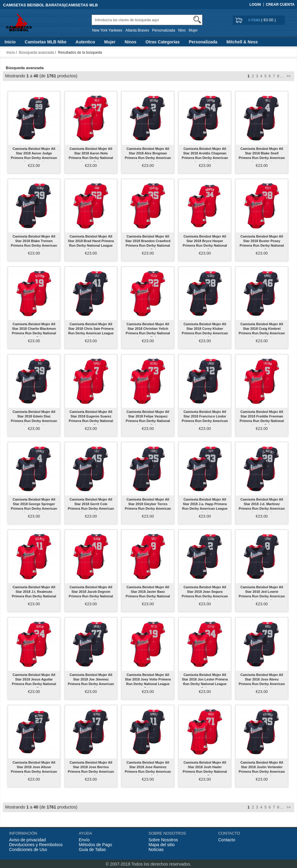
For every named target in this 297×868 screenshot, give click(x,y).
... (282, 76)
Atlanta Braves (137, 30)
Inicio (10, 42)
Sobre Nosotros (163, 840)
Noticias (156, 849)
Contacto (227, 840)
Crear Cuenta (280, 5)
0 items (255, 20)
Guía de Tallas (92, 849)
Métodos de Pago (95, 845)
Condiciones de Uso (28, 849)
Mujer (193, 30)
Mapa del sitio (162, 845)
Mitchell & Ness (242, 42)
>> (288, 76)
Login (255, 5)
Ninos (130, 42)
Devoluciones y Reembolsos (36, 845)
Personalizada (164, 30)
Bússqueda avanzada (36, 52)
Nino (182, 30)
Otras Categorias (163, 42)
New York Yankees (107, 30)
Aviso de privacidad (27, 840)
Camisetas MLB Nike (46, 42)
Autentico (85, 42)
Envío (84, 840)
